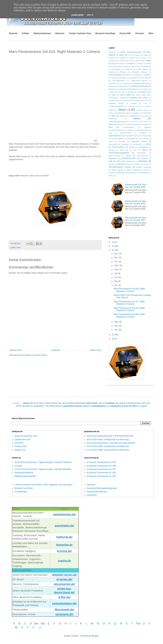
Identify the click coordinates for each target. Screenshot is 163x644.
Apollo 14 (133, 58)
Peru (111, 127)
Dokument (128, 69)
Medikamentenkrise (124, 113)
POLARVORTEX (126, 133)
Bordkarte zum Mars (24, 488)
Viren (128, 164)
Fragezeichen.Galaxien (139, 81)
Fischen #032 (21, 446)
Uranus (111, 164)
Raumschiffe (125, 33)
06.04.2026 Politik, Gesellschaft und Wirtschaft (108, 440)
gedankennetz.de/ (64, 514)
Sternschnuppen (115, 156)
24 (113, 242)
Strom (128, 156)
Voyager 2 (137, 164)
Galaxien (138, 83)
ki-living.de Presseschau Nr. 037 (101, 469)
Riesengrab (131, 139)
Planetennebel (143, 130)
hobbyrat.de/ (64, 537)
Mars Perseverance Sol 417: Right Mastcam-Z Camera (129, 303)
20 (113, 339)
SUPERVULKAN (129, 158)
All (129, 55)
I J (74, 624)
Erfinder (25, 33)
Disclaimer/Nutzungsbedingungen (102, 488)
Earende (112, 72)
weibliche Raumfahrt (143, 167)
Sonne (148, 144)
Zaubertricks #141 (23, 440)
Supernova (113, 158)
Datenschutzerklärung (97, 492)
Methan (137, 113)
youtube (112, 173)
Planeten (131, 130)
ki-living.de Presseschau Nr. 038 (101, 466)
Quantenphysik (115, 136)
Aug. (117, 269)
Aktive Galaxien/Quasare (131, 52)
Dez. (117, 254)
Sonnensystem (118, 147)
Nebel (111, 124)
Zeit (119, 173)
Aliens (122, 55)
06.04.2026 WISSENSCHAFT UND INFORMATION (110, 436)
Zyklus (111, 176)
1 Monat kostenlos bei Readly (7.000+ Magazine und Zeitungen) (43, 485)
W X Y (22, 627)
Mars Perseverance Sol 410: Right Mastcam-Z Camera (129, 309)
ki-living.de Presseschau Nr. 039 (101, 462)
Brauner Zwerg (123, 66)
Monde (123, 116)
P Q (113, 624)
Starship (112, 150)
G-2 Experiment (125, 83)
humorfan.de (64, 545)
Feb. (117, 326)
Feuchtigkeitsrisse (119, 81)
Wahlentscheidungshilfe (25, 476)
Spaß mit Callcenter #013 (26, 436)
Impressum (92, 495)
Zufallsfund (144, 173)
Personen (140, 33)
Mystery (137, 118)
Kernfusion (134, 98)
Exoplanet (133, 78)
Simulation (125, 144)
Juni (116, 277)
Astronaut (112, 61)
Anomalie (112, 58)
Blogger (95, 636)
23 (113, 246)
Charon (134, 66)
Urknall (120, 164)
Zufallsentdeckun (131, 173)
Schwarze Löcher (139, 141)
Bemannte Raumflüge (105, 33)
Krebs (146, 100)
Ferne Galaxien (146, 78)
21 (113, 335)
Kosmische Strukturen (133, 100)
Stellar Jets (124, 150)
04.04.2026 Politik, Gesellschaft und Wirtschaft (108, 446)
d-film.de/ (64, 597)
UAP (111, 161)
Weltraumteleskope (42, 33)
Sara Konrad (144, 139)
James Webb (126, 95)
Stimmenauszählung (24, 473)
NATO (146, 121)
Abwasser (112, 52)
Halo (123, 92)
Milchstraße (147, 113)
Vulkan (146, 164)
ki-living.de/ (64, 551)
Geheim (112, 89)
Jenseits (123, 98)
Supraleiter (144, 158)
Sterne (145, 150)
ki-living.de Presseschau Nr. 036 (101, 473)
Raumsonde (147, 136)
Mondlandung (134, 116)
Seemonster (113, 144)
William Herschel (133, 170)
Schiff (111, 141)
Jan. (116, 330)
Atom (130, 61)
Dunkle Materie (142, 69)
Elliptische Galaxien (139, 72)
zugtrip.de (64, 561)
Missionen (60, 33)
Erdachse (137, 75)
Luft (140, 106)
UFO (119, 161)
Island (114, 95)
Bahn (149, 61)
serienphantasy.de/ (64, 603)
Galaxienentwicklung (140, 86)
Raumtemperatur (117, 139)
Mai (116, 281)
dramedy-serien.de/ (64, 575)
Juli (116, 273)
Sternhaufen (142, 153)
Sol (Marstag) (21, 492)
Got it (90, 15)
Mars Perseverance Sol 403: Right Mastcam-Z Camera (129, 315)
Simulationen (137, 144)
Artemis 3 (144, 58)
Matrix (111, 113)
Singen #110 (20, 450)
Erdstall (114, 78)
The (138, 624)
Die (43, 624)
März (117, 322)
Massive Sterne (142, 110)
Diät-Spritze (116, 69)
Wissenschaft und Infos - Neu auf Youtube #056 (136, 202)
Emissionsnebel (115, 75)
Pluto (111, 133)
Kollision (145, 98)
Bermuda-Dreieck (118, 63)
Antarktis (123, 58)
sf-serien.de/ (64, 579)
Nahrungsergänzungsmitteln (119, 121)
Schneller (122, 141)
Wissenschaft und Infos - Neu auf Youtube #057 (136, 219)
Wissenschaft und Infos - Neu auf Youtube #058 (136, 186)
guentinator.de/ (64, 526)
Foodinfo (18, 466)
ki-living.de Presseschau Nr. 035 (101, 476)
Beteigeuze (132, 63)
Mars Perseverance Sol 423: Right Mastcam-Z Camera (129, 290)
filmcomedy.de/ (64, 610)
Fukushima (113, 83)
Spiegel (132, 147)
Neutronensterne (134, 124)
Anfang (146, 55)
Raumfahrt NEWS (132, 136)
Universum (143, 161)
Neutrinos (121, 124)
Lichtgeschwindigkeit (116, 106)
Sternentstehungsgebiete (119, 153)
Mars (19, 247)
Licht (145, 103)
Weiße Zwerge (117, 170)
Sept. (117, 265)
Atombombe (140, 61)
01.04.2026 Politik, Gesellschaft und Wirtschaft (108, 450)
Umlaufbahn (129, 161)
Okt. (116, 262)
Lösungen (131, 106)
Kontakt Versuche (115, 100)
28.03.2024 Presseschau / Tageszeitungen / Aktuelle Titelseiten (43, 462)
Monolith (145, 116)
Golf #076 (19, 443)
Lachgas (134, 103)
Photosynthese (128, 127)
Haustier (131, 92)
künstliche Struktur (116, 103)
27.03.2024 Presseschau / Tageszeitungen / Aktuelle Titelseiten (43, 469)
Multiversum (113, 119)
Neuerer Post (16, 350)
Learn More (77, 15)
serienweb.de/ (64, 614)
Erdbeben (148, 75)
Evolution (123, 78)
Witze (151, 33)
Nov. (117, 257)
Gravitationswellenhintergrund (129, 89)
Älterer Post (95, 350)
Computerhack (146, 66)
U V (147, 624)
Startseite (13, 33)
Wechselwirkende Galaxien (120, 167)
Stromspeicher (142, 156)
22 (113, 250)
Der (36, 624)
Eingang (123, 72)
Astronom (122, 61)
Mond (114, 116)
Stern (135, 150)
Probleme (143, 133)
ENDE (128, 75)
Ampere (137, 55)
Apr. (116, 285)
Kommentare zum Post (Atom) (34, 355)
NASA (136, 121)
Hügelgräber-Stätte (144, 92)
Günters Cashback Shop (80, 33)
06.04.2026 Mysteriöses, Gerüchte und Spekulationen (111, 443)
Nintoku (146, 124)
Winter (146, 170)
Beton (141, 63)
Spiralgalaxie (143, 147)
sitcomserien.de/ (64, 584)
